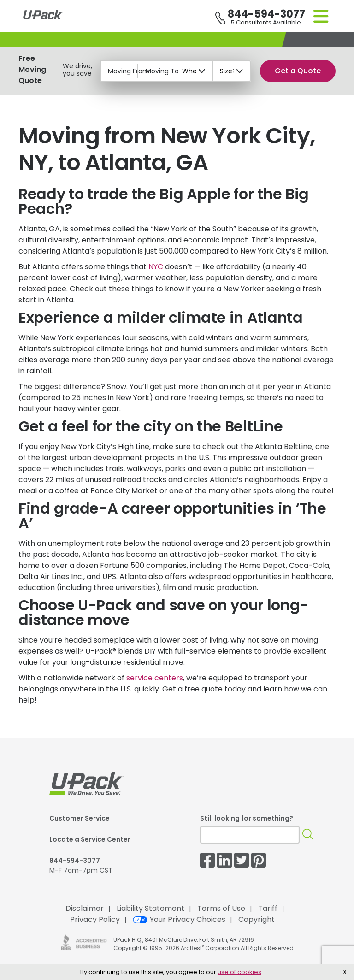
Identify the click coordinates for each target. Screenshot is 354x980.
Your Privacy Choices (179, 919)
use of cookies (239, 972)
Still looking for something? (247, 818)
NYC (156, 267)
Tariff (268, 908)
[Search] (308, 835)
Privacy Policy (95, 919)
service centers (155, 678)
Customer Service (80, 818)
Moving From (129, 71)
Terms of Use (221, 908)
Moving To (162, 71)
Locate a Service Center (90, 839)
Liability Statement (150, 908)
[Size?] (232, 71)
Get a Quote (298, 71)
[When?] (194, 71)
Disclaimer (85, 908)
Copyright (257, 919)
